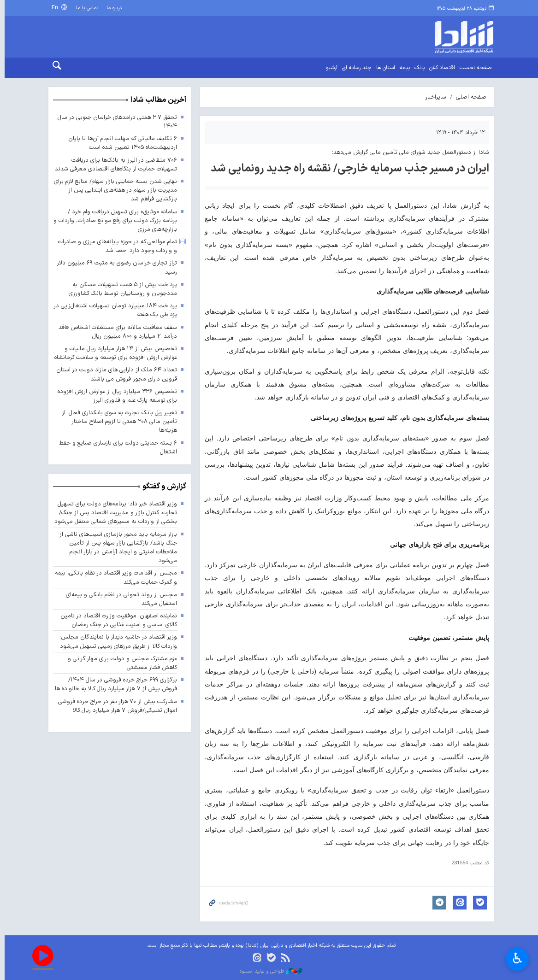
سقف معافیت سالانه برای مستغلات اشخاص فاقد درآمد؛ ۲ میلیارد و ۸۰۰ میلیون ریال (115, 332)
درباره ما (112, 8)
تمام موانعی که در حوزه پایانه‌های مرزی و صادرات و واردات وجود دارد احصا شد (115, 246)
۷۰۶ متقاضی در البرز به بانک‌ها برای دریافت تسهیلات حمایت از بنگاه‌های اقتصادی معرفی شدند (113, 164)
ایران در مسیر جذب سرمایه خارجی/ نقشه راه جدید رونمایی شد (348, 169)
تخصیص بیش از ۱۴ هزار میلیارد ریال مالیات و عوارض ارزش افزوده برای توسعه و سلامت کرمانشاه (113, 353)
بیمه (403, 68)
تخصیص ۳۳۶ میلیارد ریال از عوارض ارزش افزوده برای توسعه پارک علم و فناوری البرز (115, 396)
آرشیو (330, 68)
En (53, 8)
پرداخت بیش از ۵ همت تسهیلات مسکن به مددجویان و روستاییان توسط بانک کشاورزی (121, 289)
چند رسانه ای (355, 68)
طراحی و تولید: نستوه (269, 972)
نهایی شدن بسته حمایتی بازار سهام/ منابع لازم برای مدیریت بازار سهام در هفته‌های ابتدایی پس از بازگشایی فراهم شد (114, 190)
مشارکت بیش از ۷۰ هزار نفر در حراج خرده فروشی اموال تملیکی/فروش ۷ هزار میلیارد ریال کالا (115, 706)
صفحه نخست (474, 68)
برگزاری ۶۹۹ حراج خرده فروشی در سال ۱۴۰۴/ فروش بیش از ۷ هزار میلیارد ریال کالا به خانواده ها (113, 684)
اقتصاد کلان (440, 68)
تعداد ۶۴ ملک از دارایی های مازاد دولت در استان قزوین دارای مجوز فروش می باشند (114, 375)
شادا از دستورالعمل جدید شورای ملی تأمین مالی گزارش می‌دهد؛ (409, 152)
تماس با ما (85, 8)
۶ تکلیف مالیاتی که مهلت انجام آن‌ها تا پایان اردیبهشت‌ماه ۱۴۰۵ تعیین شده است (120, 143)
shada (440, 37)
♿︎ (517, 959)
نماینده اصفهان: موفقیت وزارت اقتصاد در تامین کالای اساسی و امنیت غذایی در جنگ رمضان (116, 620)
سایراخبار (434, 97)
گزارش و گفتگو (162, 487)
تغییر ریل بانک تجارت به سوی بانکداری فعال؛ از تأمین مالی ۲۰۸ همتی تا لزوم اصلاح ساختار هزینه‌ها (117, 421)
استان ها (384, 68)
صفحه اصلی (469, 97)
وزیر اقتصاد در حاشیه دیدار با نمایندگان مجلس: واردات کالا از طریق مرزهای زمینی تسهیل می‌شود (116, 642)
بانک (418, 68)
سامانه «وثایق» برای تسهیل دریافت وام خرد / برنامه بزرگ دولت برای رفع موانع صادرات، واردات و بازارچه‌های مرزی (113, 220)
